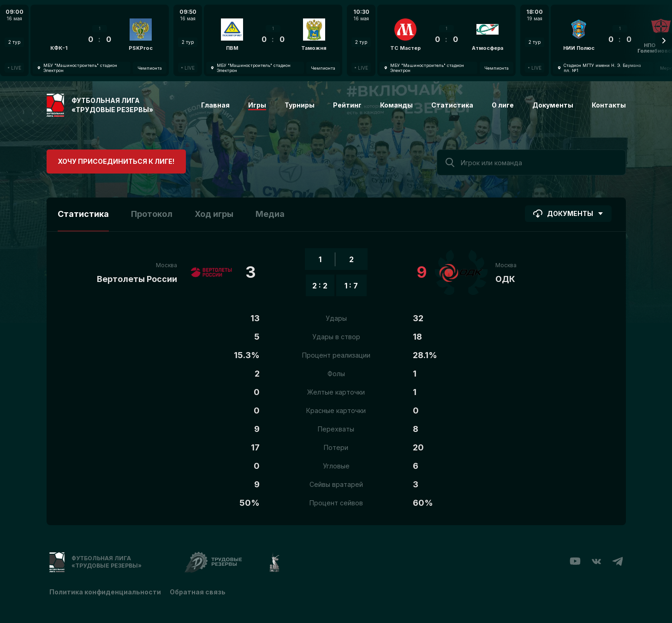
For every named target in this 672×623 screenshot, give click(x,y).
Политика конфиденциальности (105, 592)
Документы (553, 105)
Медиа (270, 214)
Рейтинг (347, 105)
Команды (396, 105)
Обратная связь (198, 592)
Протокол (152, 214)
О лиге (503, 105)
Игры (257, 105)
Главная (215, 105)
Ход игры (214, 214)
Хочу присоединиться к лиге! (116, 161)
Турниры (300, 105)
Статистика (452, 105)
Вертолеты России (137, 279)
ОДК (505, 279)
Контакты (609, 105)
